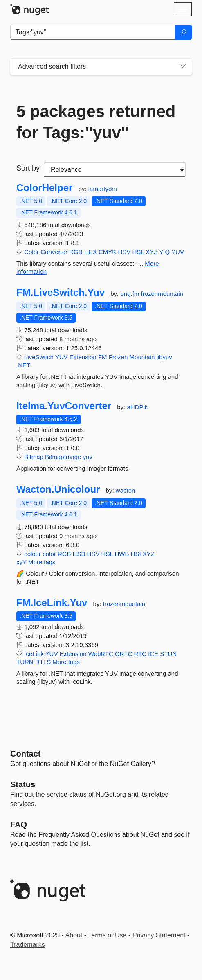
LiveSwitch (39, 357)
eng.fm (130, 294)
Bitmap (34, 457)
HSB (79, 554)
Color (31, 252)
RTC (140, 654)
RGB (76, 252)
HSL (138, 252)
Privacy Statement (159, 935)
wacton (126, 490)
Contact (25, 754)
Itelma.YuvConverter (64, 406)
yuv (88, 457)
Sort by (28, 168)
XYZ (151, 252)
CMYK (107, 252)
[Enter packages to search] (93, 32)
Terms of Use (107, 935)
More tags (42, 562)
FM (103, 357)
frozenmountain (162, 294)
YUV (178, 252)
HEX (91, 252)
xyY (21, 562)
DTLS (43, 662)
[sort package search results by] (115, 170)
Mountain (142, 357)
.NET (23, 365)
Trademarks (28, 945)
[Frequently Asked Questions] (19, 825)
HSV (124, 252)
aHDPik (137, 407)
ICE (153, 654)
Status (23, 784)
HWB (122, 554)
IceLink (34, 654)
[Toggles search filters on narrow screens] (183, 67)
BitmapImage (63, 457)
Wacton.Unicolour (58, 489)
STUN (168, 654)
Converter (54, 252)
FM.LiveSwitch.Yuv (61, 293)
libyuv (164, 357)
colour (33, 554)
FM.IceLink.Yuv (52, 603)
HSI (136, 554)
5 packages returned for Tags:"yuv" (96, 122)
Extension (83, 357)
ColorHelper (44, 188)
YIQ (164, 252)
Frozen (118, 357)
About (74, 935)
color (49, 554)
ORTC (123, 654)
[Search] (183, 32)
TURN (25, 662)
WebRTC (101, 654)
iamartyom (103, 189)
